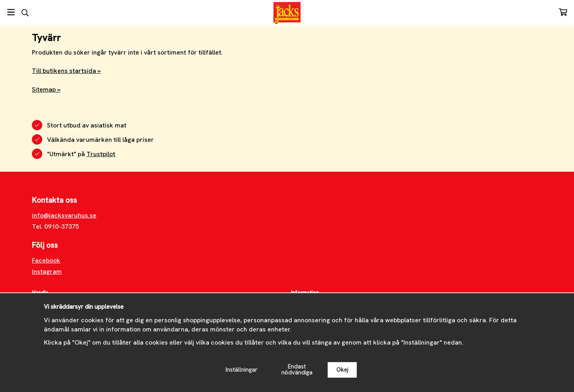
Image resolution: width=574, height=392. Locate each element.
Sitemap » (46, 89)
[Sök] (25, 13)
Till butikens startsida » (66, 71)
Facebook (46, 260)
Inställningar (242, 370)
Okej (342, 370)
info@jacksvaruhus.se (64, 215)
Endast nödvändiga (297, 369)
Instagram (47, 271)
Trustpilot (101, 154)
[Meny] (11, 12)
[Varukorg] (563, 12)
